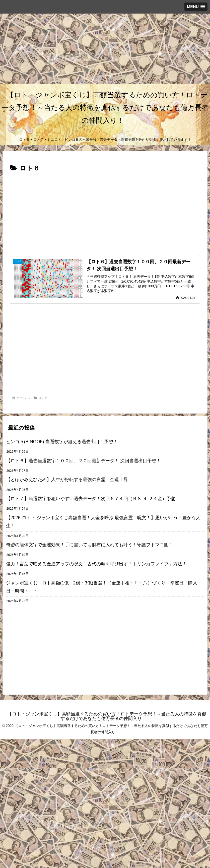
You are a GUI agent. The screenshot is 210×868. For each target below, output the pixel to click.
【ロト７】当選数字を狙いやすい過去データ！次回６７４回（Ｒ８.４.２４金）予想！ (93, 499)
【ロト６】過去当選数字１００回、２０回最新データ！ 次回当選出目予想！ (83, 461)
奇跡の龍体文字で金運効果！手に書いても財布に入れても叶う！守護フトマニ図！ (90, 545)
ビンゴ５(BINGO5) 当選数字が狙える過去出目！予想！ (62, 442)
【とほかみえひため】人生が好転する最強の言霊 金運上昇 (69, 480)
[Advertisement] (103, 49)
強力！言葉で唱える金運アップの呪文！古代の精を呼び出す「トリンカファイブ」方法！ (96, 564)
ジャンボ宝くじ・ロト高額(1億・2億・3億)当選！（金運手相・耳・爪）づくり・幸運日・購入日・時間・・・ (102, 587)
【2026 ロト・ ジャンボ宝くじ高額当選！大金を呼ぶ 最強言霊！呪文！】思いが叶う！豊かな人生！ (103, 522)
